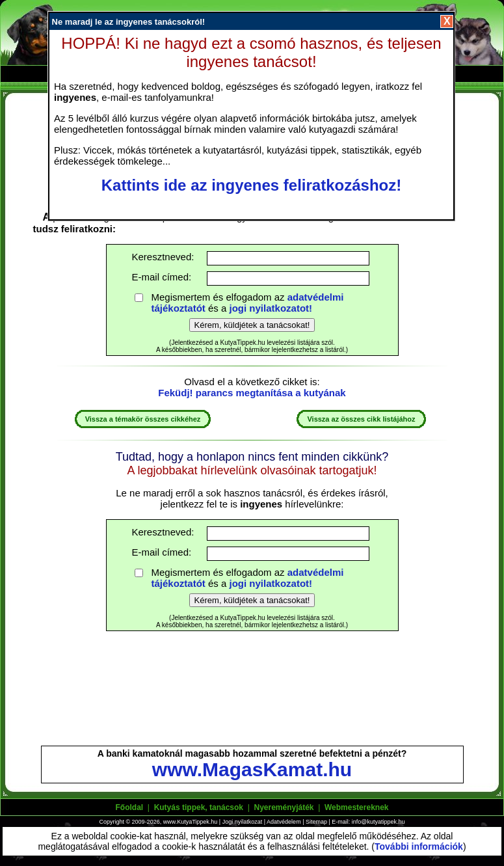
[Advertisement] (252, 694)
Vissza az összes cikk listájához (361, 419)
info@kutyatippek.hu (378, 822)
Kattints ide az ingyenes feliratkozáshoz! (251, 185)
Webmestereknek (357, 807)
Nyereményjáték (284, 807)
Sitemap (316, 822)
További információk (419, 846)
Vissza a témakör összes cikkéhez (143, 419)
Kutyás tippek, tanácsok (199, 807)
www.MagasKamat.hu (252, 769)
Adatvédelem (284, 822)
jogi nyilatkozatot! (271, 308)
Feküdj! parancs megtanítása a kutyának (252, 393)
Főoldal (130, 807)
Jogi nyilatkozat (243, 822)
